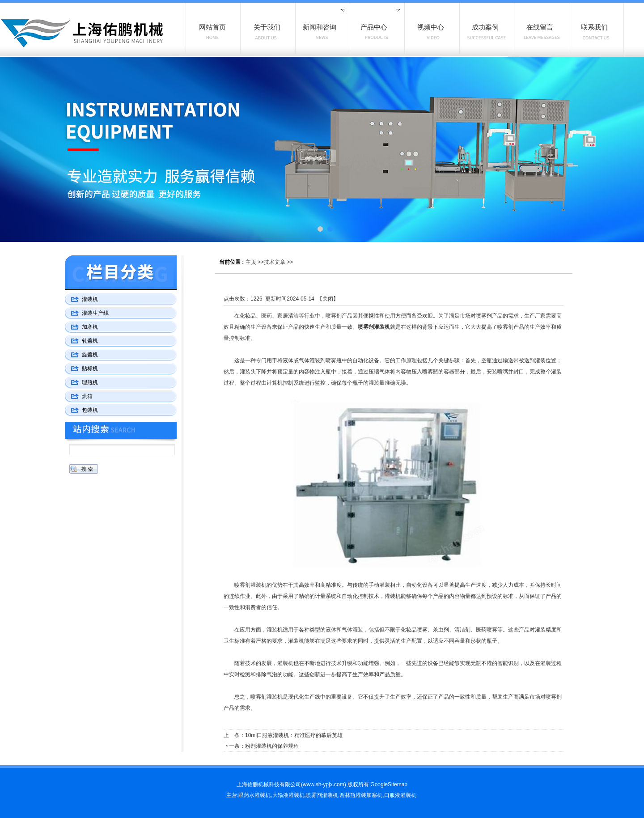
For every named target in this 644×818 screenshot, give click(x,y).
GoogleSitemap (389, 784)
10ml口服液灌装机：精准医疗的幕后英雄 (294, 735)
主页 (251, 262)
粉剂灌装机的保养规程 (272, 746)
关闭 (328, 299)
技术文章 (275, 262)
